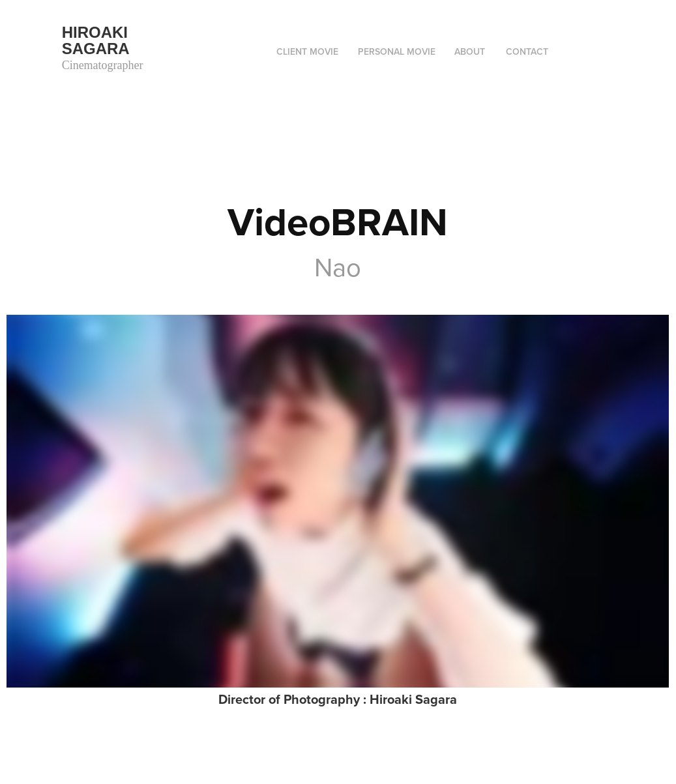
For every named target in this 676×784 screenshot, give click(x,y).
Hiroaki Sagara (97, 40)
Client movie (307, 51)
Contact (527, 51)
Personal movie (397, 51)
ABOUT (470, 51)
